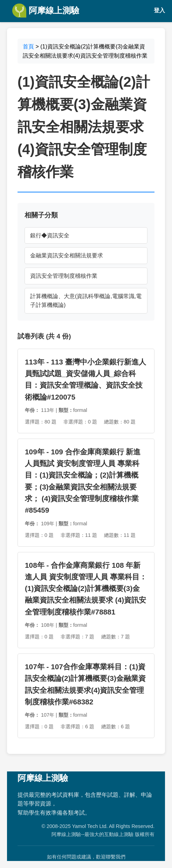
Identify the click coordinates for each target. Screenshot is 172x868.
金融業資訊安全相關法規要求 (67, 255)
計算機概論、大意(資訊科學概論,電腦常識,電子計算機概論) (86, 301)
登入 (159, 10)
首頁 (28, 47)
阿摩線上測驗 (46, 11)
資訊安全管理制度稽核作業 (64, 276)
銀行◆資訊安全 (50, 235)
